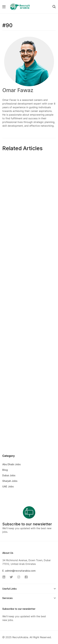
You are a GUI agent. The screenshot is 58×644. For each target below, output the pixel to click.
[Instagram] (20, 577)
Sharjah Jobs (10, 481)
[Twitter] (12, 577)
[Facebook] (27, 577)
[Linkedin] (5, 577)
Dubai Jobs (9, 475)
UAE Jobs (8, 486)
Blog (5, 470)
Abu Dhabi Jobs (11, 464)
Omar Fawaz (18, 90)
